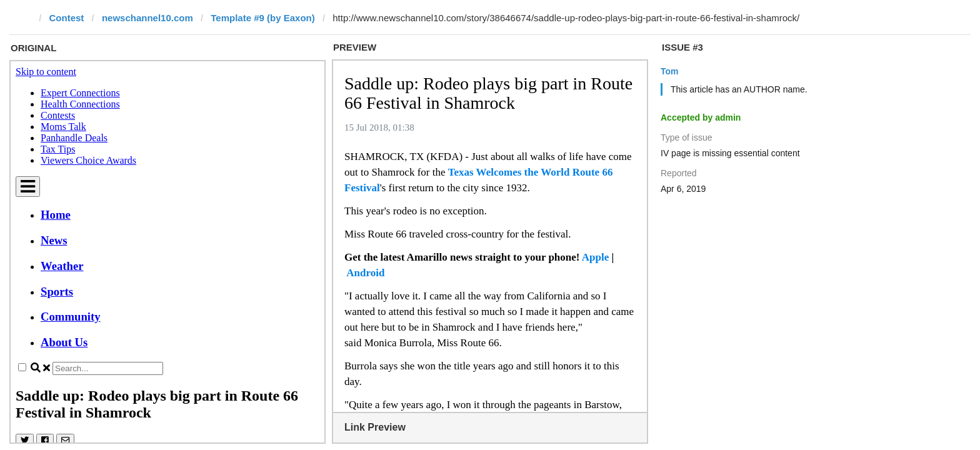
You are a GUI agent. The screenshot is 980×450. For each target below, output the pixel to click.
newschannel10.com (147, 18)
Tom (670, 71)
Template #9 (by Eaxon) (262, 18)
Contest (67, 18)
